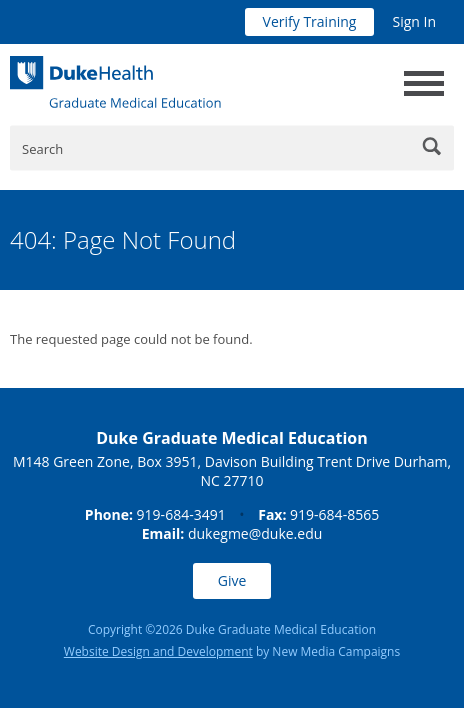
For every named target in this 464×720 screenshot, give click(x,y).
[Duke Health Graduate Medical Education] (115, 82)
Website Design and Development (158, 651)
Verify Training (310, 21)
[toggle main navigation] (424, 83)
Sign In (414, 21)
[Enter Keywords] (232, 148)
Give (232, 580)
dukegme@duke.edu (255, 533)
